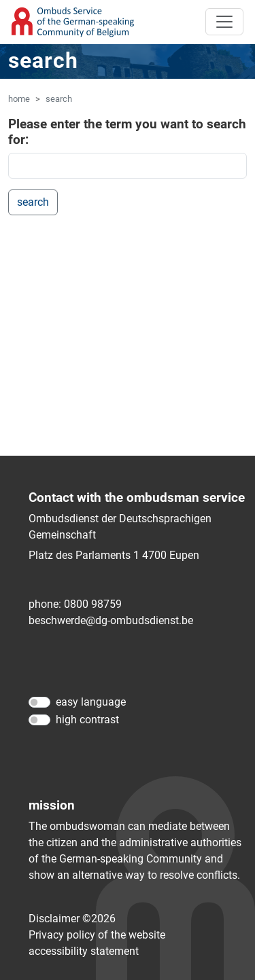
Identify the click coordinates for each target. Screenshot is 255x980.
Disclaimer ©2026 (72, 919)
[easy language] (39, 702)
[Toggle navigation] (224, 22)
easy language (91, 702)
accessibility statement (84, 951)
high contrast (87, 720)
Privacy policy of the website (97, 935)
